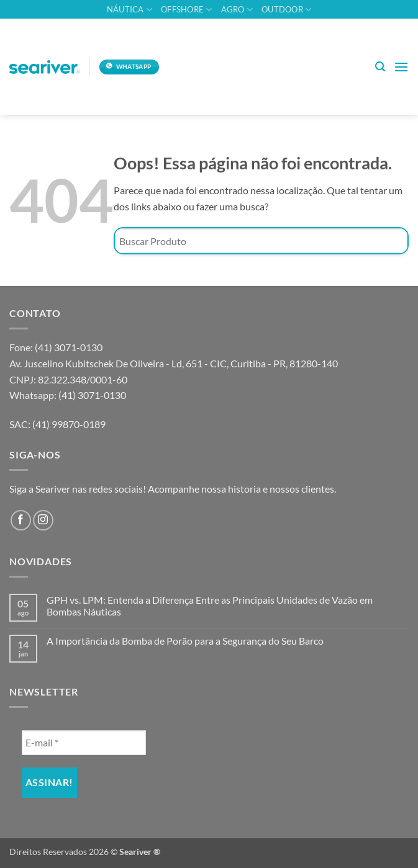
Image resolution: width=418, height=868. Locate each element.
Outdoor (286, 10)
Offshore (187, 10)
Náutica (129, 10)
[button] (380, 67)
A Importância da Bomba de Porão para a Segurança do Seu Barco (185, 641)
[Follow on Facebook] (21, 520)
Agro (237, 10)
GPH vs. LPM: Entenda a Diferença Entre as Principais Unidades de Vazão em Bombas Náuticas (210, 606)
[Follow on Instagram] (43, 520)
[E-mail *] (84, 743)
